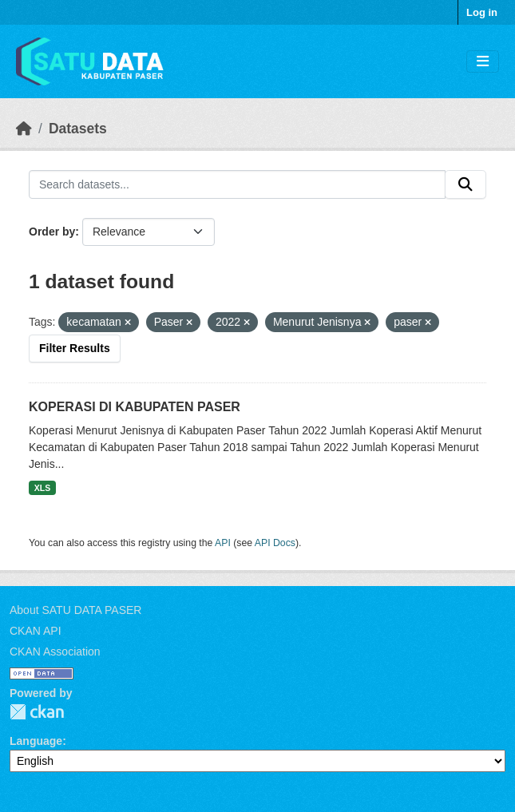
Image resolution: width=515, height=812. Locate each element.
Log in (482, 12)
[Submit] (465, 184)
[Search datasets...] (237, 184)
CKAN (37, 712)
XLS (42, 488)
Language (36, 741)
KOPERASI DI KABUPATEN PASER (135, 407)
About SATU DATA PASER (75, 610)
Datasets (78, 129)
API (223, 543)
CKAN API (36, 631)
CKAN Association (55, 652)
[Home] (24, 129)
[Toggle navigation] (483, 62)
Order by (52, 232)
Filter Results (75, 348)
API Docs (275, 543)
